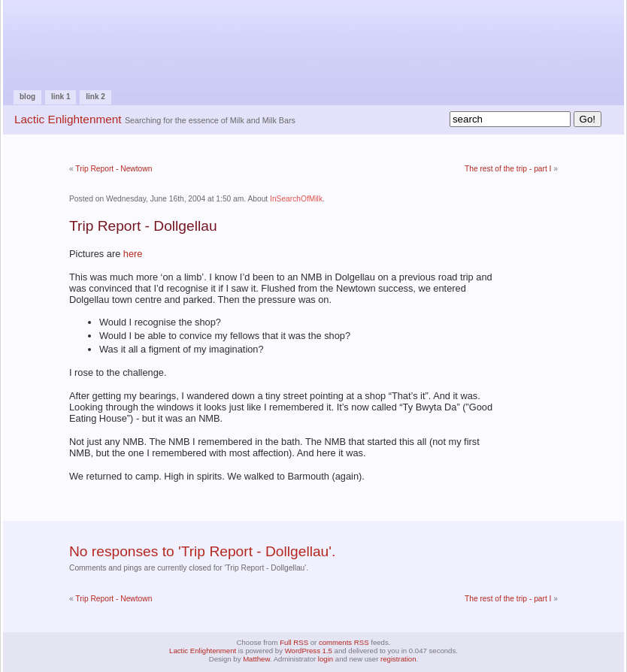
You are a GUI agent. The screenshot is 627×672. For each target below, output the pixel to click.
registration (398, 659)
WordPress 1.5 (309, 651)
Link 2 (95, 97)
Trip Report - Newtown (114, 169)
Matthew (256, 659)
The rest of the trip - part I (508, 169)
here (133, 254)
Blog (27, 97)
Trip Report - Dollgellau (143, 226)
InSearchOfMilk (296, 199)
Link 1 (61, 97)
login (326, 659)
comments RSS (344, 642)
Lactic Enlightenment (68, 119)
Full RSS (294, 642)
